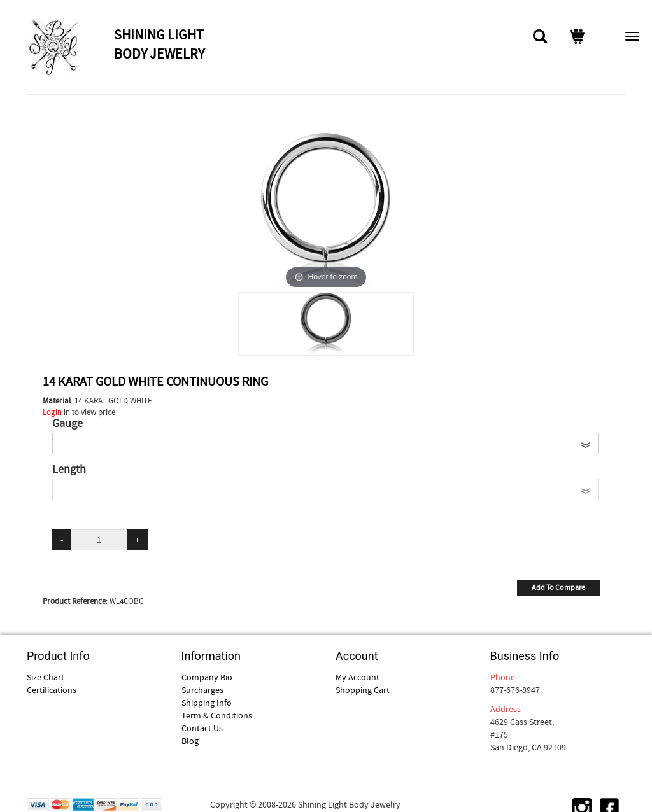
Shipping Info (207, 703)
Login (52, 412)
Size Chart (46, 677)
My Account (358, 677)
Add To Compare (558, 587)
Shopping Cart (363, 690)
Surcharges (202, 690)
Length (69, 470)
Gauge (67, 424)
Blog (190, 741)
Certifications (52, 690)
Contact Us (202, 728)
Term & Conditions (217, 715)
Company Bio (207, 677)
